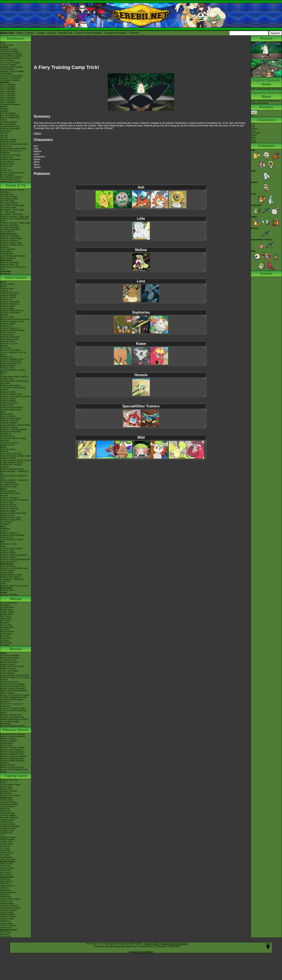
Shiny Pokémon (7, 232)
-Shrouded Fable (8, 824)
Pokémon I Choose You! (11, 715)
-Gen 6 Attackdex (8, 96)
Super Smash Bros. (9, 562)
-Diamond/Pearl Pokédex (11, 56)
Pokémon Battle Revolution (12, 469)
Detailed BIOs (6, 610)
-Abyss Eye (5, 879)
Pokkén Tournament (9, 403)
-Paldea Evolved (7, 839)
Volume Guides (7, 614)
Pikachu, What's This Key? (12, 767)
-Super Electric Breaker (10, 908)
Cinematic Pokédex (9, 122)
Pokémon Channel (8, 504)
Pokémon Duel (7, 405)
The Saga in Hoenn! (9, 203)
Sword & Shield (7, 317)
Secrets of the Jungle (10, 721)
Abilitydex (5, 111)
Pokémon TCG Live (9, 344)
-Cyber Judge (6, 923)
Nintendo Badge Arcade (11, 410)
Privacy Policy (152, 944)
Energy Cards (6, 789)
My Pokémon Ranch (9, 484)
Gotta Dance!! (6, 745)
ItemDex (4, 107)
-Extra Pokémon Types (10, 784)
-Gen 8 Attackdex (8, 100)
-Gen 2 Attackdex (8, 87)
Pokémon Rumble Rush (11, 361)
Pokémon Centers (8, 142)
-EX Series (5, 855)
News (3, 43)
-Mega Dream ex (8, 886)
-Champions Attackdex (10, 104)
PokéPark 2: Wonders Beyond (13, 429)
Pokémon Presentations (11, 159)
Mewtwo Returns (8, 664)
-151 (2, 835)
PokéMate (5, 524)
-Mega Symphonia (8, 892)
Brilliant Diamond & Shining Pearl (15, 319)
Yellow (3, 546)
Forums (30, 33)
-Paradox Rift (6, 833)
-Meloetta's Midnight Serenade (14, 697)
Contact (41, 33)
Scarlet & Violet (7, 288)
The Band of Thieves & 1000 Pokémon (13, 389)
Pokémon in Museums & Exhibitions (11, 152)
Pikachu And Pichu (8, 739)
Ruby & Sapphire (8, 491)
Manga (16, 599)
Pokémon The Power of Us (12, 717)
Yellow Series (6, 618)
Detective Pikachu (8, 366)
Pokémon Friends (8, 297)
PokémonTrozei (7, 515)
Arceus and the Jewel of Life (13, 686)
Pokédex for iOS (7, 445)
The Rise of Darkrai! (9, 682)
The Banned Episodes (10, 229)
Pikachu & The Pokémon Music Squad (14, 771)
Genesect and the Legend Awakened (12, 701)
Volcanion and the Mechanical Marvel (13, 712)
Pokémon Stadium (8, 557)
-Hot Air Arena (6, 901)
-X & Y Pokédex (7, 60)
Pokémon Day (6, 157)
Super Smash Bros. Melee (12, 540)
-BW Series (5, 851)
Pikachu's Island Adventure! (12, 752)
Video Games (16, 278)
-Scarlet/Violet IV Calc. (10, 126)
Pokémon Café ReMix (10, 302)
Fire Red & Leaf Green (10, 493)
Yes (254, 115)
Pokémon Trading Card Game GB (15, 559)
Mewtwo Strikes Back (10, 658)
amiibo (3, 584)
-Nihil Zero (5, 884)
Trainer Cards (6, 787)
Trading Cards (16, 776)
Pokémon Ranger (8, 511)
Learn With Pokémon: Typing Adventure (13, 439)
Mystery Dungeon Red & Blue (13, 513)
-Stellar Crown (6, 822)
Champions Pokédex (116, 33)
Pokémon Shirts (7, 164)
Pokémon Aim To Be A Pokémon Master (14, 220)
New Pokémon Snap (9, 339)
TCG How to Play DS (10, 443)
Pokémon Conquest (9, 427)
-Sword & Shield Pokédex (11, 67)
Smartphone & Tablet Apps (12, 579)
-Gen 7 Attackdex (8, 98)
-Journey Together (8, 815)
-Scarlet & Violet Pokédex (11, 76)
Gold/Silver (5, 529)
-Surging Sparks (7, 820)
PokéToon (5, 247)
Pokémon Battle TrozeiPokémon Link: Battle (14, 382)
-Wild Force (5, 921)
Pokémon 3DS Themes (10, 577)
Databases (16, 38)
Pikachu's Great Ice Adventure (14, 756)
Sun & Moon (6, 348)
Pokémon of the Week (10, 129)
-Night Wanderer (7, 914)
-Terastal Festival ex (9, 906)
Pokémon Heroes (8, 669)
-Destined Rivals (7, 813)
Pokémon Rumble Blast (11, 432)
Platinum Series (7, 632)
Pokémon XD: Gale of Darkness (14, 500)
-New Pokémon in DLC (10, 179)
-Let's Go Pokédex (8, 65)
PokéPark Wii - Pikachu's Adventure (11, 466)
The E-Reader (6, 522)
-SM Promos (6, 870)
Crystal (3, 531)
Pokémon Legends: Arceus (12, 322)
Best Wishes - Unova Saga (12, 210)
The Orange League (9, 199)
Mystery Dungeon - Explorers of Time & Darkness (14, 481)
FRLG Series (6, 625)
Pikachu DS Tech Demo (11, 518)
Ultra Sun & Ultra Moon (10, 350)
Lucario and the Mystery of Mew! (15, 675)
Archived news (7, 45)
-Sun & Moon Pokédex (10, 63)
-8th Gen (4, 135)
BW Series (5, 636)
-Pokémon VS (6, 928)
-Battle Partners (7, 903)
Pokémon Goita (7, 590)
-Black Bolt (5, 809)
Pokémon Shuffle (8, 392)
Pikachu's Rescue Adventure (13, 736)
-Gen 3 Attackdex (8, 89)
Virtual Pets (5, 581)
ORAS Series (6, 643)
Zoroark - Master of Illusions (13, 688)
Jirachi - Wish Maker (9, 671)
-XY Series (5, 848)
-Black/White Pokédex (10, 58)
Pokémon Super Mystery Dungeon (15, 396)
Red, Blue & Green (9, 544)
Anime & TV (16, 186)
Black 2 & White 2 (8, 416)
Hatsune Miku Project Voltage (13, 148)
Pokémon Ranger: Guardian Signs (15, 456)
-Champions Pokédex (10, 80)
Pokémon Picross (8, 399)
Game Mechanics (8, 124)
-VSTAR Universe (8, 925)
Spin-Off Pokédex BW (10, 118)
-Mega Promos (7, 864)
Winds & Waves (7, 284)
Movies (16, 649)
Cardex (3, 120)
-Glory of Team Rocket (10, 899)
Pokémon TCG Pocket (10, 313)
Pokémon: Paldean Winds (12, 245)
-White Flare (6, 811)
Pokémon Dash (7, 502)
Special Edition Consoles (11, 575)
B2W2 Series (6, 638)
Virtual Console (7, 573)
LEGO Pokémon (7, 162)
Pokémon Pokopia (8, 295)
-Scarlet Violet (6, 842)
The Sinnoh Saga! (8, 207)
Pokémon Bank (7, 379)
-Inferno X (5, 888)
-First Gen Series (8, 859)
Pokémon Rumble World (11, 394)
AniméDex (5, 192)
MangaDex (5, 605)
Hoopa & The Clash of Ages (12, 708)
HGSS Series (6, 634)
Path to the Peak (8, 249)
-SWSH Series (7, 844)
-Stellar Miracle (7, 912)
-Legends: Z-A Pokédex (11, 78)
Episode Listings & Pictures (12, 190)
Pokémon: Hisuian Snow (11, 243)
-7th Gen (4, 137)
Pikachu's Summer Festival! (12, 747)
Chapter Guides (7, 612)
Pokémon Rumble (8, 458)
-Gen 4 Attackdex (8, 91)
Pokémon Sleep (7, 308)
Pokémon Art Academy (10, 385)
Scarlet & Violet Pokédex (88, 33)
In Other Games (7, 570)
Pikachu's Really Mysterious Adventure (13, 762)
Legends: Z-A (6, 291)
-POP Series (6, 875)
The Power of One (8, 660)
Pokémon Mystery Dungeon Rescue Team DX (12, 331)
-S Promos (5, 934)
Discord (51, 33)
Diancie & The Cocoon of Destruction (11, 705)
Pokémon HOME (8, 324)
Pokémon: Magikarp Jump (12, 359)
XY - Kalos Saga (7, 212)
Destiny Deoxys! (7, 673)
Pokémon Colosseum (10, 498)
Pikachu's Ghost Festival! (11, 750)
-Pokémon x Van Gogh (10, 155)
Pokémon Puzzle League (11, 548)
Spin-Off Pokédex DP (10, 115)
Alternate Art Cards (9, 791)
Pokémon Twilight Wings (11, 238)
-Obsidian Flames (8, 837)
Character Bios (7, 194)
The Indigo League (8, 196)
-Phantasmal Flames (9, 804)
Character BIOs (7, 607)
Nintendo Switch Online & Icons (14, 586)
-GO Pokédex (6, 74)
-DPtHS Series (7, 853)
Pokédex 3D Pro (7, 436)
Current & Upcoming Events (13, 173)
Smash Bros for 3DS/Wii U (12, 407)
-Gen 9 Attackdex (8, 102)
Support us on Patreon (141, 952)
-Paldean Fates (7, 831)
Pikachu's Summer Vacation (13, 734)
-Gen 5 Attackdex (8, 93)
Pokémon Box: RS (8, 507)
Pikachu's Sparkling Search (12, 758)
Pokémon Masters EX (10, 304)
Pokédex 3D (6, 434)
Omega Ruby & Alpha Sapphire (14, 377)
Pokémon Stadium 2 (9, 533)
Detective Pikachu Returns (12, 311)
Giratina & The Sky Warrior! (12, 684)
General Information (9, 603)
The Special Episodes (10, 227)
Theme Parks (6, 166)
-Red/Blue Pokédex (9, 49)
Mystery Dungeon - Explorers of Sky (14, 472)
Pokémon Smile (7, 335)
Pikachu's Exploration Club (12, 754)
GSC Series (6, 621)
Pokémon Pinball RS (9, 509)
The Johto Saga (7, 201)
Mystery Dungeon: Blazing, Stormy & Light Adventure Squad (16, 461)
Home (20, 33)
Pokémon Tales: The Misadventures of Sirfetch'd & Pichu (13, 267)
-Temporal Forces (8, 828)
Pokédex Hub (65, 33)
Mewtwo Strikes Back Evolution (14, 719)
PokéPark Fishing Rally (10, 520)
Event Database (7, 175)
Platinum (4, 451)
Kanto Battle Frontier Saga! (12, 205)
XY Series (5, 640)
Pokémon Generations (10, 236)
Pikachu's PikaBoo (8, 741)
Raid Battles (6, 793)
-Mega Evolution (7, 806)
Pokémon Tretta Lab (9, 421)
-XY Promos (6, 873)
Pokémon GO (6, 300)
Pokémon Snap (7, 551)
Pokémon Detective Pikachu (13, 726)
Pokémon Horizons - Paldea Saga (15, 223)
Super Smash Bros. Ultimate (13, 370)
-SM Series (5, 846)
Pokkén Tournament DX (11, 363)
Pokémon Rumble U (9, 423)
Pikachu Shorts (16, 730)
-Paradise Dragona (9, 910)
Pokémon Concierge (9, 263)
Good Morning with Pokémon (13, 256)
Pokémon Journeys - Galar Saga (15, 216)
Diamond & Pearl (8, 449)
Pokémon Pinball (8, 553)
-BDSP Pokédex (7, 69)
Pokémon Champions (10, 293)
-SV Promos (6, 866)
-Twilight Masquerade (10, 826)
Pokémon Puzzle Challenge (12, 535)
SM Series (5, 645)
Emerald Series (7, 627)
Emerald (4, 496)
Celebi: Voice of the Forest (12, 666)
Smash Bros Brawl (8, 487)
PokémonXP (6, 146)
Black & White (6, 414)
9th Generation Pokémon (11, 177)
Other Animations (8, 258)
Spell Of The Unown (9, 662)
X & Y (3, 374)
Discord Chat (6, 170)
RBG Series (6, 616)
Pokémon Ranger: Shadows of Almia (14, 477)
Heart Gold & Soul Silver (11, 454)
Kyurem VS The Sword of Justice (15, 695)
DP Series (5, 629)
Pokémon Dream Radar (11, 418)
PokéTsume (5, 274)
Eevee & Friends (8, 765)
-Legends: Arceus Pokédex (12, 71)
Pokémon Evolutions (9, 240)
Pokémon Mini (6, 537)
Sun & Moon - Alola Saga (11, 214)
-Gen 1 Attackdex (8, 85)
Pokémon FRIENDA (9, 595)
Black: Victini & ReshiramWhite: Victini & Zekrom (14, 692)
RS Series (5, 623)
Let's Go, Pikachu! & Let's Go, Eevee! (13, 353)
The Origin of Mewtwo (10, 655)
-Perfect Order (6, 800)
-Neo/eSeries (6, 857)
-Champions (6, 131)
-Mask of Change (8, 917)
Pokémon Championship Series (14, 144)
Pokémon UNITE (8, 306)
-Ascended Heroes (8, 802)
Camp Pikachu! (7, 743)
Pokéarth (134, 33)
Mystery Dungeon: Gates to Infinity (15, 425)
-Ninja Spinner (6, 881)
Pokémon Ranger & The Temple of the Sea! (15, 679)
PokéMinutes (6, 251)
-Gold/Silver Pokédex (10, 52)
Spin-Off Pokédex (8, 113)
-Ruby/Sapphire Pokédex (11, 54)
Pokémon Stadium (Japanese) (14, 555)
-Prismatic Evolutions (9, 817)
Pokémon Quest (7, 368)
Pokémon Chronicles (9, 225)
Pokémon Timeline (8, 140)
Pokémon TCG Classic (10, 795)
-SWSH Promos (7, 868)
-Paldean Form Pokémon (11, 181)
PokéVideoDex (7, 254)
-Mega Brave (6, 890)
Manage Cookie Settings (174, 944)
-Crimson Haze (7, 919)
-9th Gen (4, 133)
